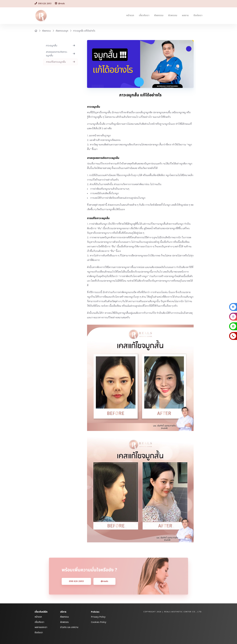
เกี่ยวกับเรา (144, 15)
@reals (104, 586)
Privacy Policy (98, 617)
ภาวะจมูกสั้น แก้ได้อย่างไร (84, 31)
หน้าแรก (130, 15)
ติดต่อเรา (198, 15)
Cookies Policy (99, 622)
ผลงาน (185, 15)
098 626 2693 (76, 586)
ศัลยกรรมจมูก (62, 31)
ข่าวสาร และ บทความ (69, 627)
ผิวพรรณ (173, 15)
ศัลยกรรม (159, 15)
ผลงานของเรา (41, 627)
